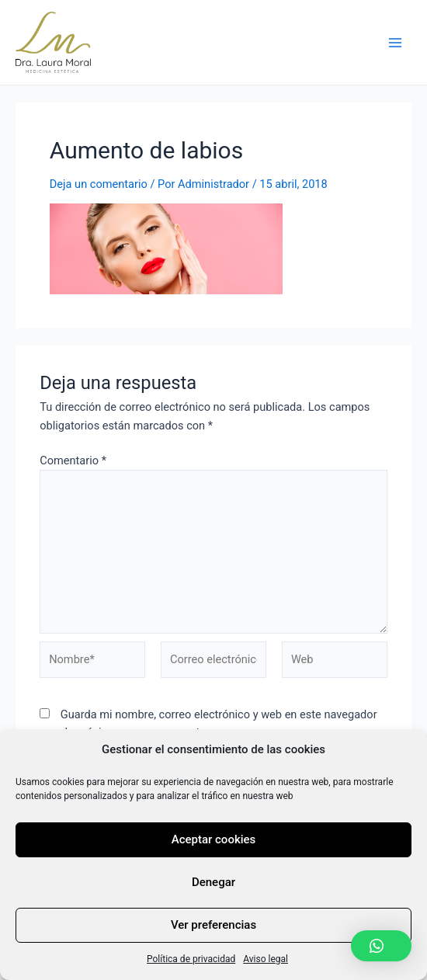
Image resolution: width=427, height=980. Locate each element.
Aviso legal (266, 959)
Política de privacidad (191, 959)
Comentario (73, 460)
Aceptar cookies (214, 839)
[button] (381, 946)
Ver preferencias (213, 925)
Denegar (213, 882)
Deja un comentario (99, 184)
